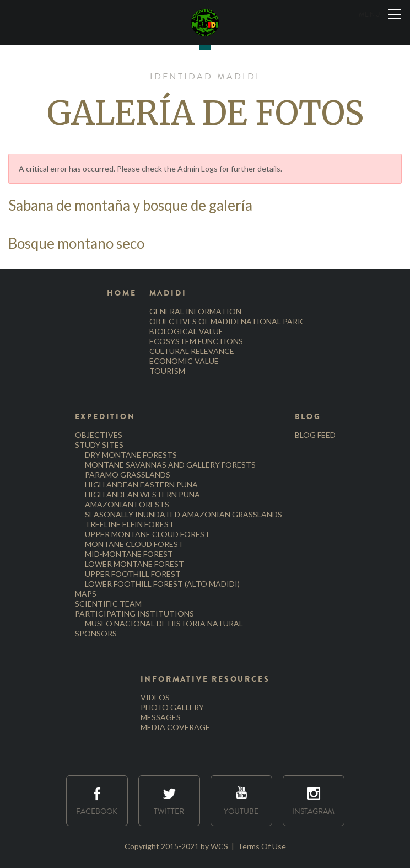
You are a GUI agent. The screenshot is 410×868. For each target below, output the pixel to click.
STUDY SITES (99, 445)
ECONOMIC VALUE (184, 361)
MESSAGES (161, 717)
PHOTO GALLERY (172, 707)
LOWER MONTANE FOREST (134, 564)
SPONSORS (96, 633)
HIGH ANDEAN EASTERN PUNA (141, 484)
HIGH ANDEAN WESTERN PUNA (142, 494)
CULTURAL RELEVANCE (192, 351)
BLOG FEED (315, 435)
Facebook (97, 801)
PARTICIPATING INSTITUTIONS (134, 614)
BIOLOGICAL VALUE (186, 331)
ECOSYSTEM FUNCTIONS (196, 341)
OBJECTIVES (99, 435)
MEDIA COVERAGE (175, 727)
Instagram (313, 801)
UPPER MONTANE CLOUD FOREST (147, 534)
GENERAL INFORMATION (195, 311)
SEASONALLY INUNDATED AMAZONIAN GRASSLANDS (184, 514)
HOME (122, 293)
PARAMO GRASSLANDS (128, 475)
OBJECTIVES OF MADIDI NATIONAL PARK (226, 321)
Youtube (241, 801)
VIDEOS (155, 697)
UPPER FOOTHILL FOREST (133, 574)
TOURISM (167, 371)
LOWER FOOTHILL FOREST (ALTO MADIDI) (162, 584)
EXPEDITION (105, 417)
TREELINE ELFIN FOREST (130, 524)
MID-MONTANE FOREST (129, 554)
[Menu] (380, 14)
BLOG (308, 417)
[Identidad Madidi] (205, 23)
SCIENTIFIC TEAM (108, 604)
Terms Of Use (262, 846)
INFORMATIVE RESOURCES (205, 679)
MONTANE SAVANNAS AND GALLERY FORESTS (170, 465)
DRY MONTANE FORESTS (131, 455)
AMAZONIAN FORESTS (127, 504)
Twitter (169, 801)
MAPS (86, 594)
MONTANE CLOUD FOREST (134, 544)
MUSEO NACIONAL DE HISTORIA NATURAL (164, 623)
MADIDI (168, 293)
